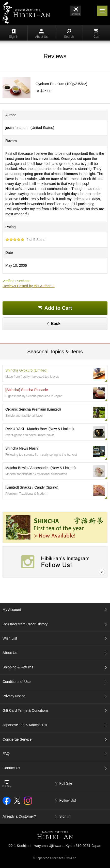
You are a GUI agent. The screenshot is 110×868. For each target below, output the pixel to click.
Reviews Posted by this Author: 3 (29, 286)
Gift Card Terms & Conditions (26, 710)
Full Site (66, 783)
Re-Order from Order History (25, 624)
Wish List (10, 638)
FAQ (6, 754)
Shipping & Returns (18, 667)
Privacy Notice (14, 696)
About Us (41, 34)
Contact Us (11, 768)
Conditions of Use (17, 682)
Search (69, 34)
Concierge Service (17, 739)
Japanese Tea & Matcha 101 (25, 725)
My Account (12, 610)
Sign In (14, 34)
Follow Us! (68, 800)
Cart (96, 34)
